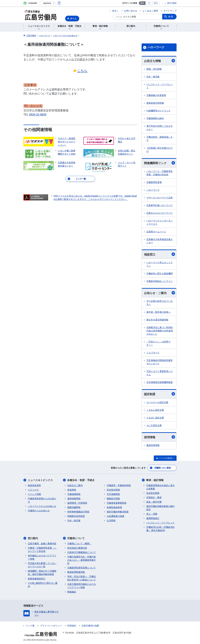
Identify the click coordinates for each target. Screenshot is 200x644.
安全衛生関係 (113, 490)
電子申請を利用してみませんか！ (160, 128)
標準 (142, 3)
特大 (156, 3)
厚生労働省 (172, 3)
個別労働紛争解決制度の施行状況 (160, 508)
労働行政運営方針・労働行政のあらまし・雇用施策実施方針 (82, 560)
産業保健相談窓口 (37, 579)
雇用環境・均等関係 (77, 503)
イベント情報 (34, 494)
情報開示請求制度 (76, 516)
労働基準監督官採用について (82, 568)
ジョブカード (153, 353)
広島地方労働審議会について (82, 552)
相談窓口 (160, 254)
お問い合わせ (131, 11)
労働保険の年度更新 (156, 95)
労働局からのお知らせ (39, 511)
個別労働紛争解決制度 (118, 512)
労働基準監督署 (154, 182)
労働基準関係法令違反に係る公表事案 (160, 487)
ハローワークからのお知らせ (42, 506)
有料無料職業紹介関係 (78, 512)
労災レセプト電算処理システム (160, 373)
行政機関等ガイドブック (158, 111)
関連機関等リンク (160, 163)
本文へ (115, 11)
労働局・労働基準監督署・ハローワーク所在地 (42, 550)
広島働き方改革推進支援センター (160, 241)
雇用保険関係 (74, 499)
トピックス (33, 490)
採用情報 (160, 437)
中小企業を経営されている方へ (160, 303)
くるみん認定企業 (155, 410)
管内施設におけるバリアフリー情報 (42, 557)
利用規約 (72, 626)
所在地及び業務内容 (77, 548)
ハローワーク (156, 47)
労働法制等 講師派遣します (160, 139)
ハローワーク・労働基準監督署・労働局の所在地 (160, 173)
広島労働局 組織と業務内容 (42, 544)
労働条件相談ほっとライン (160, 281)
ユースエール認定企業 (157, 402)
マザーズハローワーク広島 (160, 198)
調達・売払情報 (154, 69)
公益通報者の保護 (115, 516)
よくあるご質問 (150, 11)
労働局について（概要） (79, 544)
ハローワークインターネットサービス (160, 222)
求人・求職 (152, 514)
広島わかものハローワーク (160, 213)
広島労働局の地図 (90, 626)
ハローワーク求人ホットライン (160, 264)
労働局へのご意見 (162, 468)
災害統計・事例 (154, 497)
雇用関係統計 (153, 518)
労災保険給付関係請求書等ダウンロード (160, 362)
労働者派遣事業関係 (117, 503)
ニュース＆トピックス (40, 480)
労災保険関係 (113, 494)
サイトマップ (170, 11)
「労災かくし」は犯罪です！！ (158, 343)
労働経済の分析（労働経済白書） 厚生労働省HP (160, 529)
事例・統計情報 (155, 480)
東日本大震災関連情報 (157, 320)
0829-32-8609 (38, 115)
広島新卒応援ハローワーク (160, 205)
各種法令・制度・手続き (81, 480)
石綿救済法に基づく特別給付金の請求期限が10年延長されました (160, 331)
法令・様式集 (153, 77)
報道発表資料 (34, 485)
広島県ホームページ (156, 232)
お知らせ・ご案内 (160, 293)
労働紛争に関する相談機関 (160, 273)
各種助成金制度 (114, 507)
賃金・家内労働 (154, 502)
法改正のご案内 (75, 485)
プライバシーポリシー (51, 626)
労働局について (76, 538)
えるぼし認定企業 (155, 418)
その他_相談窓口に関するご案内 (43, 585)
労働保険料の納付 (155, 118)
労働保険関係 (74, 494)
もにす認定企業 (154, 425)
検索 (171, 17)
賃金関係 (72, 490)
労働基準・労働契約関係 (119, 485)
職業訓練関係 (74, 507)
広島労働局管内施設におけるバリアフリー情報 (82, 586)
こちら (82, 71)
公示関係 (111, 520)
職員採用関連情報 (76, 572)
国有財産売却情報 (155, 103)
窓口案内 (33, 538)
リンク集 (30, 626)
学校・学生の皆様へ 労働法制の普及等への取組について (82, 578)
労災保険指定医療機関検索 (160, 382)
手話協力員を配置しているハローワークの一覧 (42, 565)
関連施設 (72, 592)
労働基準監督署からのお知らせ (42, 500)
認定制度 (160, 394)
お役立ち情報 (160, 61)
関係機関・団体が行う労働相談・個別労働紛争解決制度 (42, 573)
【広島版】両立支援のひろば (160, 150)
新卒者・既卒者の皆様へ (158, 312)
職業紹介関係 (113, 499)
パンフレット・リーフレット (160, 86)
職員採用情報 (153, 445)
